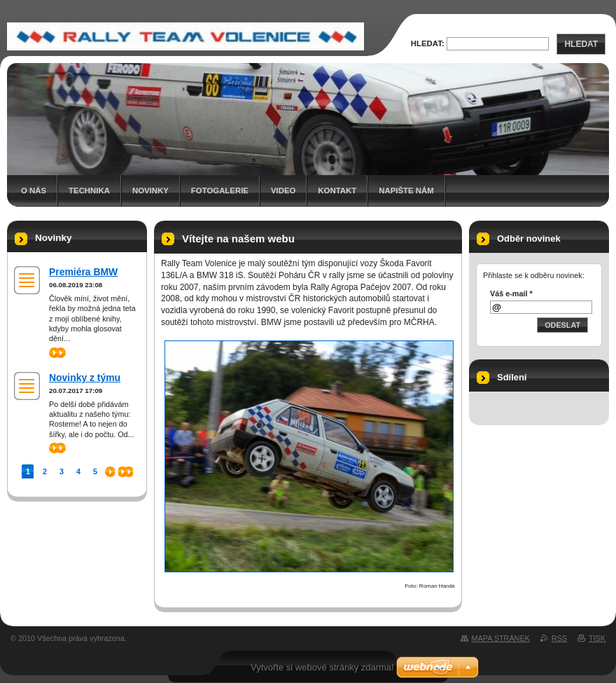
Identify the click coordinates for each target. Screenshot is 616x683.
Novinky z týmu (85, 378)
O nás (34, 191)
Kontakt (337, 191)
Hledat (581, 44)
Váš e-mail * (511, 294)
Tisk (597, 638)
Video (283, 191)
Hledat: (428, 43)
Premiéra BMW (83, 272)
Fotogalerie (220, 191)
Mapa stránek (501, 638)
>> (57, 353)
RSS (559, 638)
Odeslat (562, 325)
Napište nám (406, 191)
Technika (89, 191)
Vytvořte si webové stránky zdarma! (322, 667)
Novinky (150, 191)
